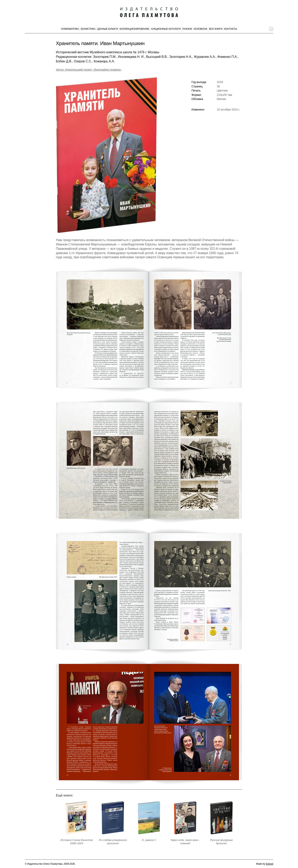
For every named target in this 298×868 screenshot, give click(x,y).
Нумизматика (70, 29)
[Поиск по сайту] (271, 29)
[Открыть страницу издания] (77, 818)
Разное (187, 29)
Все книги (216, 29)
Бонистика (88, 29)
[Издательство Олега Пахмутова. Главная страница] (149, 12)
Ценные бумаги (108, 29)
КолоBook (201, 29)
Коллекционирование (135, 29)
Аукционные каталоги (166, 29)
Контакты (231, 29)
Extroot (269, 864)
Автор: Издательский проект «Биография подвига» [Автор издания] (89, 70)
